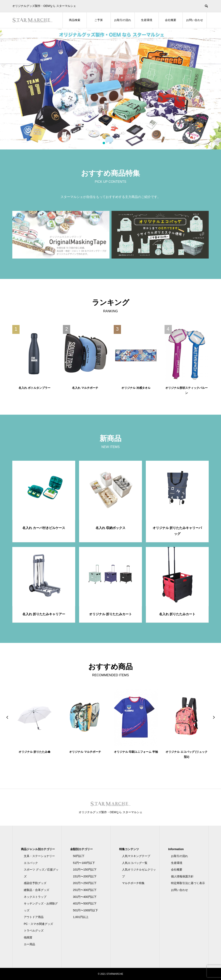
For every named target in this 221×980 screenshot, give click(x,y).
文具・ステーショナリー (39, 856)
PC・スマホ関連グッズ (38, 924)
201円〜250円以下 (85, 883)
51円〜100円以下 (84, 863)
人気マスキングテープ (136, 856)
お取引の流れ (123, 20)
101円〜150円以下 (85, 870)
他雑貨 (28, 937)
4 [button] (117, 143)
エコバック (31, 863)
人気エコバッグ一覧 (135, 863)
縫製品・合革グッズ (36, 890)
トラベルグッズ (34, 931)
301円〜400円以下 (85, 897)
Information (176, 849)
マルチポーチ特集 (133, 883)
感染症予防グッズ (35, 883)
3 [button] (113, 143)
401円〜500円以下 (85, 903)
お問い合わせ (195, 20)
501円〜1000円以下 (86, 910)
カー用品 (29, 944)
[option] (110, 89)
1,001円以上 (81, 917)
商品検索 (75, 20)
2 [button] (108, 143)
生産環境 (147, 20)
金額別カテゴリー (81, 849)
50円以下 (79, 856)
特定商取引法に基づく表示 (188, 883)
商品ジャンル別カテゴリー (38, 849)
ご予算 (99, 20)
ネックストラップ (35, 897)
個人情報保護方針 (182, 876)
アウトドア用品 (34, 917)
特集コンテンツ (129, 849)
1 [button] (104, 143)
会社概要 (171, 20)
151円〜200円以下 (85, 876)
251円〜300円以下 (85, 890)
